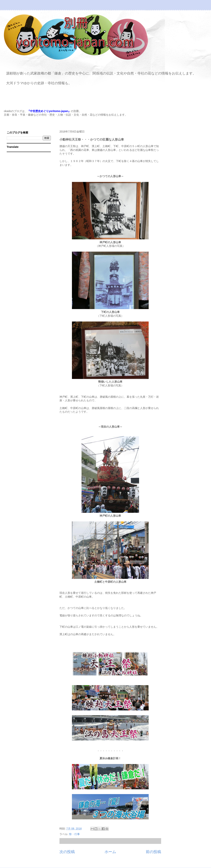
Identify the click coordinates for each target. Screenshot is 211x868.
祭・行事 (74, 834)
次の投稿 (67, 852)
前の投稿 (153, 852)
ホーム (110, 852)
